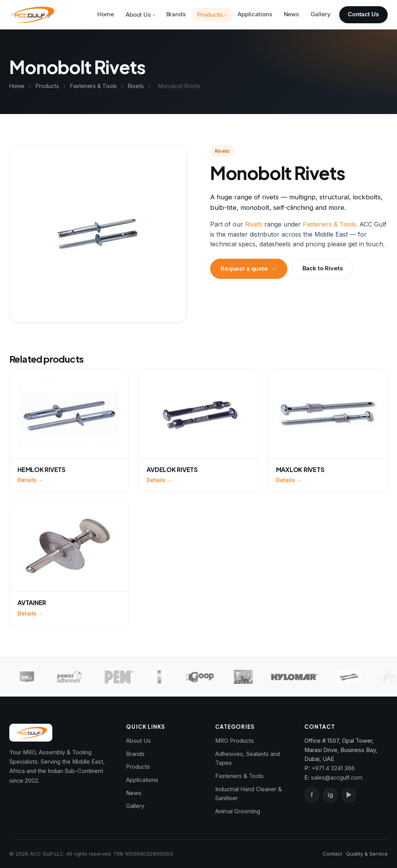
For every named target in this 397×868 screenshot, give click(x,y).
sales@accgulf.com (337, 778)
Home (106, 14)
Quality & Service (367, 854)
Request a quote (249, 269)
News (292, 14)
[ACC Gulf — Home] (32, 15)
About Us (138, 15)
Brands (176, 14)
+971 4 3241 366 (333, 768)
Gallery (320, 14)
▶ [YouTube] (349, 795)
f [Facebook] (312, 795)
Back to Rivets (323, 268)
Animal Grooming (238, 811)
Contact (332, 854)
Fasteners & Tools (93, 86)
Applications (255, 14)
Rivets (136, 86)
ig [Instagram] (330, 795)
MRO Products (235, 741)
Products (210, 15)
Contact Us (363, 14)
